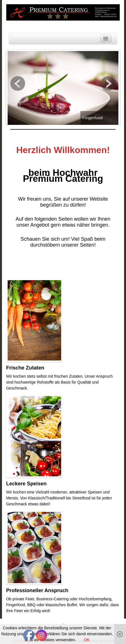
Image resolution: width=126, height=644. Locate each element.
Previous (18, 83)
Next (108, 83)
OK (87, 640)
